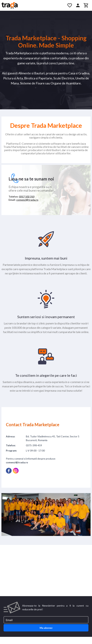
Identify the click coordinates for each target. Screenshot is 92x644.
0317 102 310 (27, 197)
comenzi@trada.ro (27, 200)
